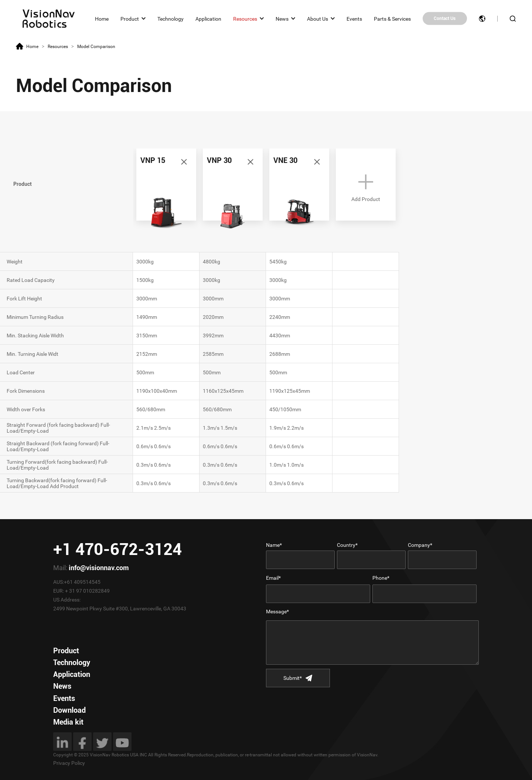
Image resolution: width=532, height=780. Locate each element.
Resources (245, 18)
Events (354, 18)
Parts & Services (392, 18)
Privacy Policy (69, 763)
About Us (318, 18)
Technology (170, 18)
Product (130, 18)
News (282, 18)
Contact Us (445, 18)
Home (102, 18)
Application (208, 18)
